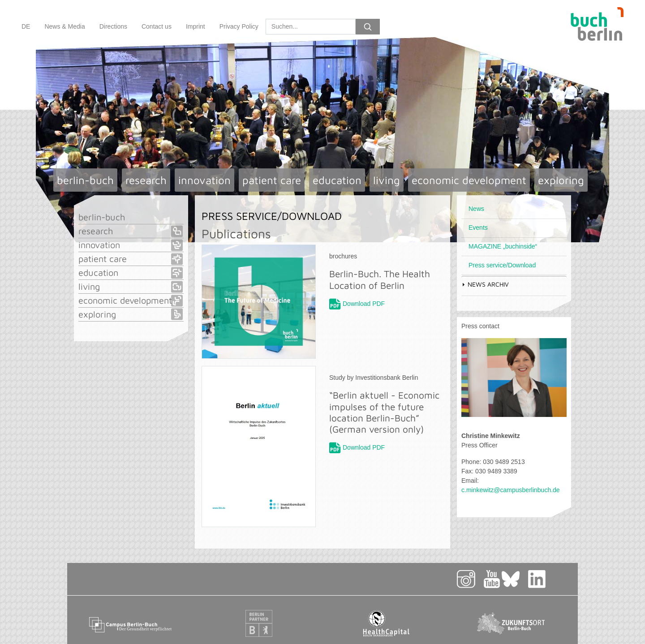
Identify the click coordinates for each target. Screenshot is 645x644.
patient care (272, 180)
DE (26, 26)
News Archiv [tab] (485, 284)
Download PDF (364, 304)
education (337, 180)
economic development (469, 180)
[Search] (311, 27)
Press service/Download (502, 265)
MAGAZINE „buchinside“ (503, 246)
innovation (204, 180)
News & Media (64, 26)
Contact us (157, 26)
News (476, 209)
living (387, 180)
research (146, 180)
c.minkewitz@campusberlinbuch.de (511, 490)
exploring (561, 180)
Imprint (196, 26)
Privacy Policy (239, 26)
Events (478, 228)
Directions (113, 26)
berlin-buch (85, 180)
